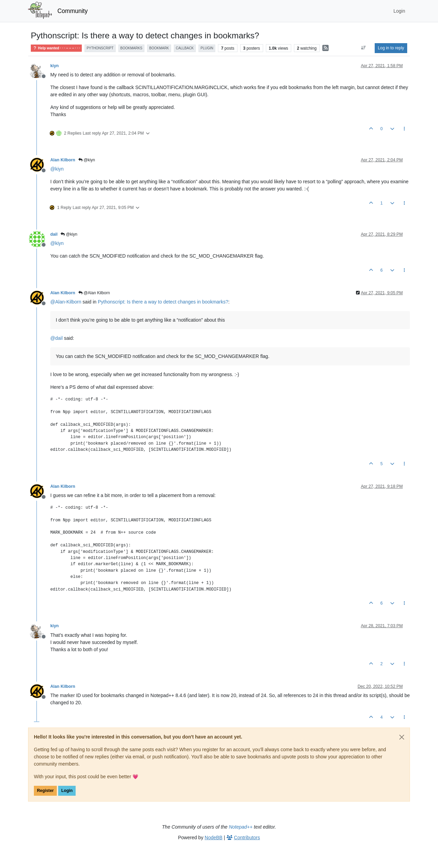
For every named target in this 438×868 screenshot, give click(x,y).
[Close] (402, 737)
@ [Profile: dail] (56, 338)
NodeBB (214, 838)
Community (73, 11)
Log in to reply (391, 48)
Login (67, 791)
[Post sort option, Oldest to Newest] (364, 48)
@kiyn (87, 160)
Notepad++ (241, 827)
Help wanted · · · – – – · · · (56, 48)
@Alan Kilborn (94, 293)
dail (54, 234)
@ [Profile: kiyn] (57, 169)
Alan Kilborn (63, 160)
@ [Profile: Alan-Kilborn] (66, 302)
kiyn (55, 66)
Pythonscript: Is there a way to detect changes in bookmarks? (163, 302)
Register (45, 791)
